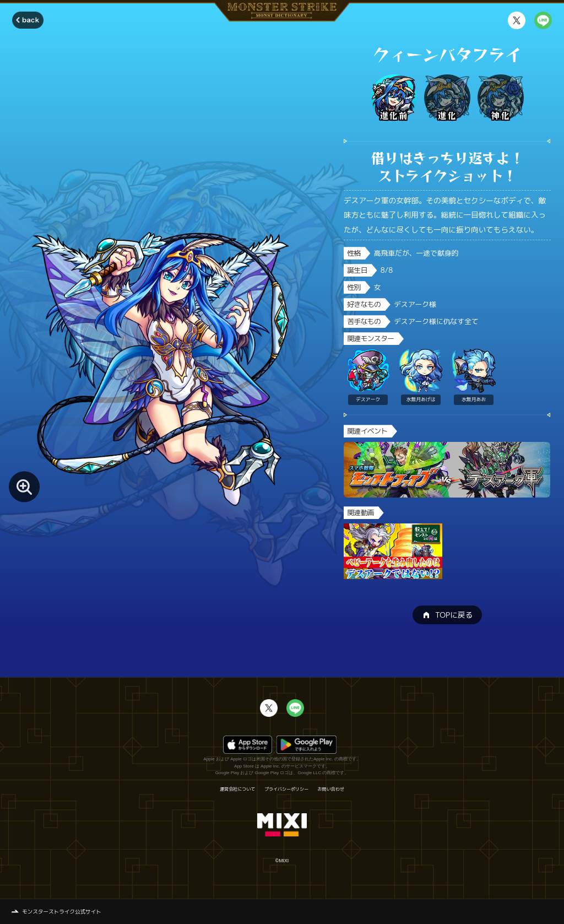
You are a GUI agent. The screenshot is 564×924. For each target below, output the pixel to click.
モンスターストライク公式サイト (62, 912)
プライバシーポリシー (286, 789)
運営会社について (237, 789)
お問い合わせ (331, 789)
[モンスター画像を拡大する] (24, 487)
